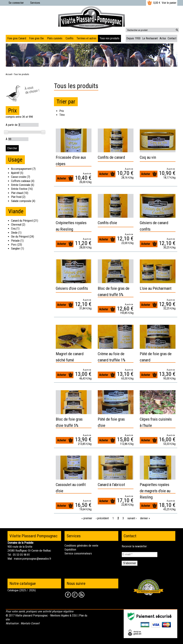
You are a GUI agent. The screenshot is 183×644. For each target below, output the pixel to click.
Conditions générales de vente (81, 546)
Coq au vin (148, 157)
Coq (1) (15, 229)
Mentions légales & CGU (64, 615)
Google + (75, 595)
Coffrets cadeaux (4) (23, 181)
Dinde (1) (16, 233)
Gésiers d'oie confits (72, 288)
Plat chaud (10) (20, 193)
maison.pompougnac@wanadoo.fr (33, 559)
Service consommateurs (78, 553)
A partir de (12, 125)
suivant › (132, 518)
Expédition (70, 550)
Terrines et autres (86, 38)
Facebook (68, 595)
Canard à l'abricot (111, 485)
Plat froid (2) (18, 197)
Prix (62, 111)
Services (35, 3)
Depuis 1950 (133, 38)
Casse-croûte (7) (21, 177)
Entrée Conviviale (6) (23, 185)
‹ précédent (102, 518)
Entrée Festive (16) (22, 189)
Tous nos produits (109, 38)
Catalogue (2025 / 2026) (22, 590)
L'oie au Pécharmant (156, 288)
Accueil (9, 74)
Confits (70, 38)
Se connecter (16, 3)
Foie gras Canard (17, 38)
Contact (172, 38)
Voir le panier (169, 3)
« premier (87, 518)
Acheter (62, 178)
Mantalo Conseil (30, 623)
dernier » (145, 518)
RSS (81, 595)
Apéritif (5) (17, 173)
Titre (62, 115)
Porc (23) (17, 245)
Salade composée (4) (23, 201)
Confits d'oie (107, 223)
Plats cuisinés (55, 38)
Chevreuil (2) (18, 225)
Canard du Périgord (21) (25, 221)
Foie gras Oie (36, 38)
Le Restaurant (150, 38)
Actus (163, 38)
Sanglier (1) (18, 249)
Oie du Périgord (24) (23, 237)
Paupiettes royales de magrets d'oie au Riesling (155, 491)
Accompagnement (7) (23, 169)
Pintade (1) (17, 241)
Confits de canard (111, 157)
